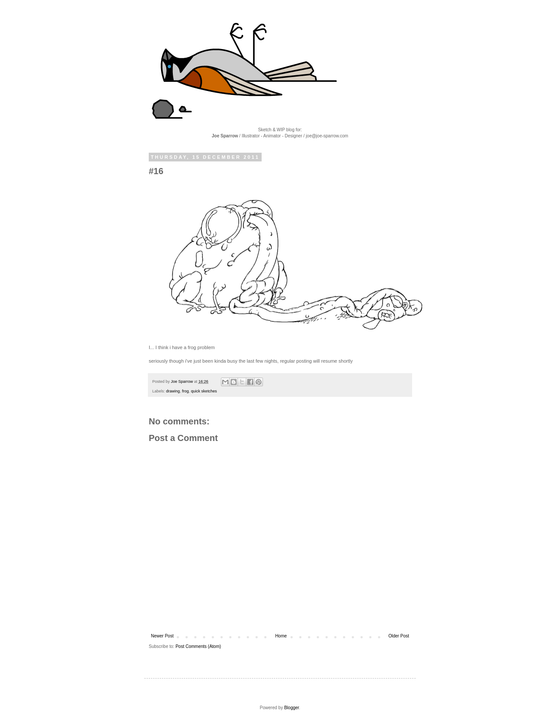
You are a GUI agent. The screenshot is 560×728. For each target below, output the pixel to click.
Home (281, 636)
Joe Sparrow (183, 381)
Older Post (399, 636)
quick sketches (204, 391)
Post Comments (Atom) (198, 646)
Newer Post (162, 636)
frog (185, 391)
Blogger (291, 708)
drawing (173, 391)
